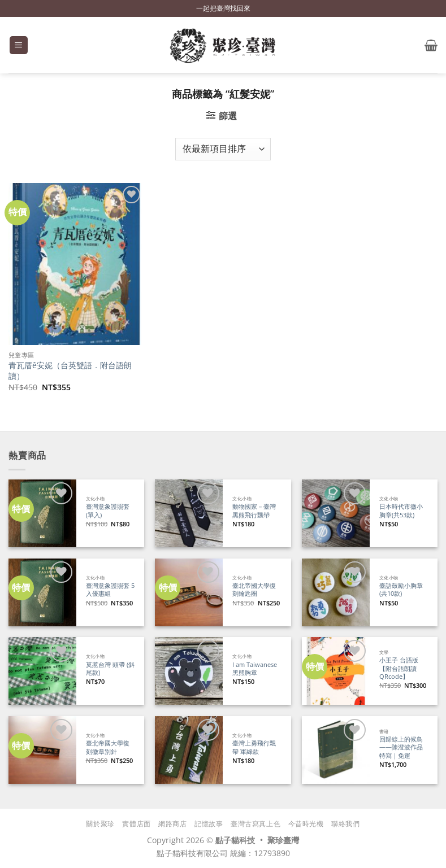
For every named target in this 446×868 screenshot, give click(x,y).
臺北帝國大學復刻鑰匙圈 (254, 590)
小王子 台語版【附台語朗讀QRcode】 (399, 668)
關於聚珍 (100, 824)
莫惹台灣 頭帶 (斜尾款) (110, 669)
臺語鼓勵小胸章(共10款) (401, 590)
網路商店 (172, 824)
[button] (19, 45)
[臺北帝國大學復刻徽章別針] (42, 750)
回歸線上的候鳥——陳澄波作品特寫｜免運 (401, 747)
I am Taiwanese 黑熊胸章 (255, 669)
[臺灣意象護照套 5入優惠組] (42, 592)
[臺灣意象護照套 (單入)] (42, 513)
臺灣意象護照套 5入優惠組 (110, 590)
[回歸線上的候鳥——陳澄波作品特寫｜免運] (336, 750)
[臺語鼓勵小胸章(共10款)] (336, 592)
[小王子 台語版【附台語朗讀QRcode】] (336, 671)
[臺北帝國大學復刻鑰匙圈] (189, 592)
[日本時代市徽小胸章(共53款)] (336, 513)
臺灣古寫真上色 (256, 824)
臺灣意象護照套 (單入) (108, 511)
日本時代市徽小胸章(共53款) (401, 511)
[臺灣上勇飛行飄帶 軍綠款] (189, 750)
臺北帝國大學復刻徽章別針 (108, 747)
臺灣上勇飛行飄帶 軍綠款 (254, 747)
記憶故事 (209, 824)
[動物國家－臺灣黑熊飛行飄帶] (189, 513)
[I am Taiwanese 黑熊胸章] (189, 671)
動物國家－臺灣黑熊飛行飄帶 (254, 511)
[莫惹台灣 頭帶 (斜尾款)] (42, 671)
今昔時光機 (306, 824)
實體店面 (136, 824)
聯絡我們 (345, 824)
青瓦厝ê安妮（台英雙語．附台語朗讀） (70, 371)
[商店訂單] (223, 149)
